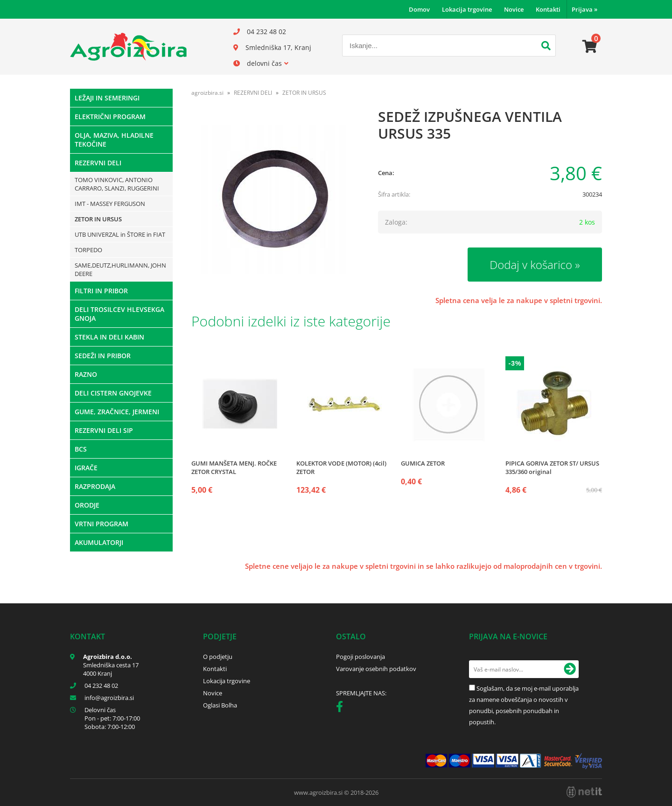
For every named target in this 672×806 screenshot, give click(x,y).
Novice (514, 9)
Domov (419, 9)
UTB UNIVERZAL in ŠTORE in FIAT (120, 234)
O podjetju (218, 657)
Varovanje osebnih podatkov (376, 669)
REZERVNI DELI (98, 163)
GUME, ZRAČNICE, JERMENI (117, 412)
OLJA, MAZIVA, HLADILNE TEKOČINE (114, 140)
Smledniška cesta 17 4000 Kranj (111, 669)
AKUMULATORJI (99, 542)
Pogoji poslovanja (360, 657)
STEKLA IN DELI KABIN (109, 337)
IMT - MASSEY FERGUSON (110, 204)
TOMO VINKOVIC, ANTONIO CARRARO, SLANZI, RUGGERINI (117, 184)
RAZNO (86, 374)
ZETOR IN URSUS (98, 219)
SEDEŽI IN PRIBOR (103, 356)
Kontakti (548, 9)
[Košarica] (590, 47)
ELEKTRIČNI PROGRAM (110, 117)
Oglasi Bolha (220, 705)
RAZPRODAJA (95, 486)
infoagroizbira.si (109, 698)
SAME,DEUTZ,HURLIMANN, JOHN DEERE (120, 269)
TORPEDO (88, 250)
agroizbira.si (207, 93)
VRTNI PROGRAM (101, 524)
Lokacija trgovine (467, 9)
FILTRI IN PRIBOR (101, 291)
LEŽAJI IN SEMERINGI (107, 98)
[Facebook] (342, 708)
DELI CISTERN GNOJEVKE (113, 393)
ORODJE (87, 505)
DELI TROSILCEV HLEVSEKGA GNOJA (119, 314)
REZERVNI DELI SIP (104, 430)
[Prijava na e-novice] (570, 669)
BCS (81, 449)
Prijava (584, 9)
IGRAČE (86, 468)
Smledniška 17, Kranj (278, 47)
